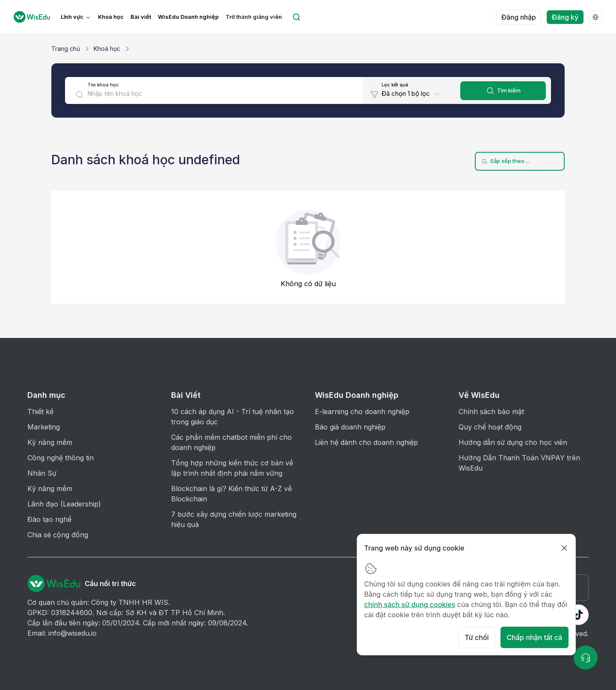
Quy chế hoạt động (490, 427)
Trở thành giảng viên (254, 17)
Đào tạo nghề (49, 519)
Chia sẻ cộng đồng (58, 535)
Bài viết (141, 17)
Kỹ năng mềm (50, 442)
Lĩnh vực (72, 17)
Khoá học (111, 17)
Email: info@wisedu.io (62, 633)
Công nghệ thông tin (61, 458)
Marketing (44, 427)
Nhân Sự (42, 473)
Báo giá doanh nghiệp (350, 427)
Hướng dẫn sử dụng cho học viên (513, 442)
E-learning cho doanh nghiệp (362, 412)
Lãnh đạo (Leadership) (64, 504)
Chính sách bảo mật (491, 412)
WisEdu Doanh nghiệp (188, 17)
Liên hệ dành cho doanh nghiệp (366, 442)
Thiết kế (40, 412)
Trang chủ (66, 49)
